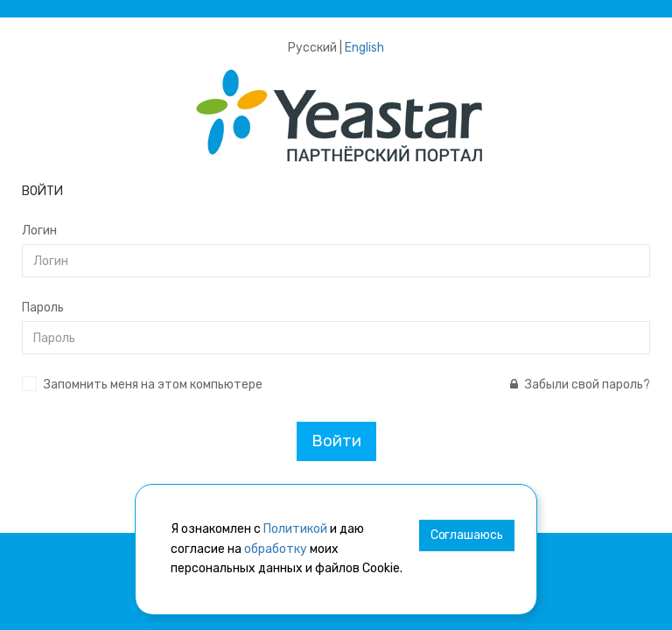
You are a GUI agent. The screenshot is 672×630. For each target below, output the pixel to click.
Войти (336, 441)
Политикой (295, 529)
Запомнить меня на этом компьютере (153, 385)
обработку (276, 549)
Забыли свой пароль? (580, 385)
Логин (39, 231)
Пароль (43, 308)
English (364, 48)
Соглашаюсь (467, 535)
